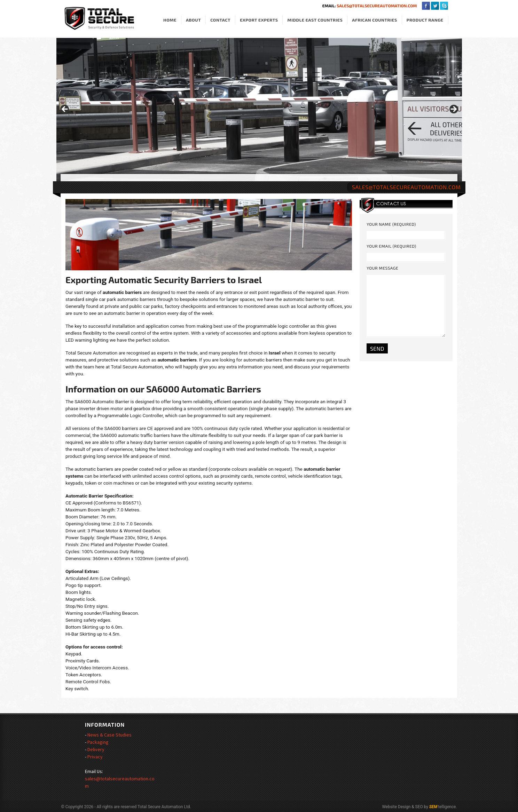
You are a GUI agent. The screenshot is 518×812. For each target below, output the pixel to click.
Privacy (95, 757)
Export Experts (259, 20)
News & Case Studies (109, 735)
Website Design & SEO (402, 807)
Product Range (425, 20)
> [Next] (453, 110)
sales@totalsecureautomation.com (376, 6)
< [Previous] (65, 110)
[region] (259, 111)
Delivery (96, 749)
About (193, 20)
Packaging (98, 742)
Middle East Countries (315, 20)
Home (170, 20)
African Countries (375, 20)
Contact (220, 20)
